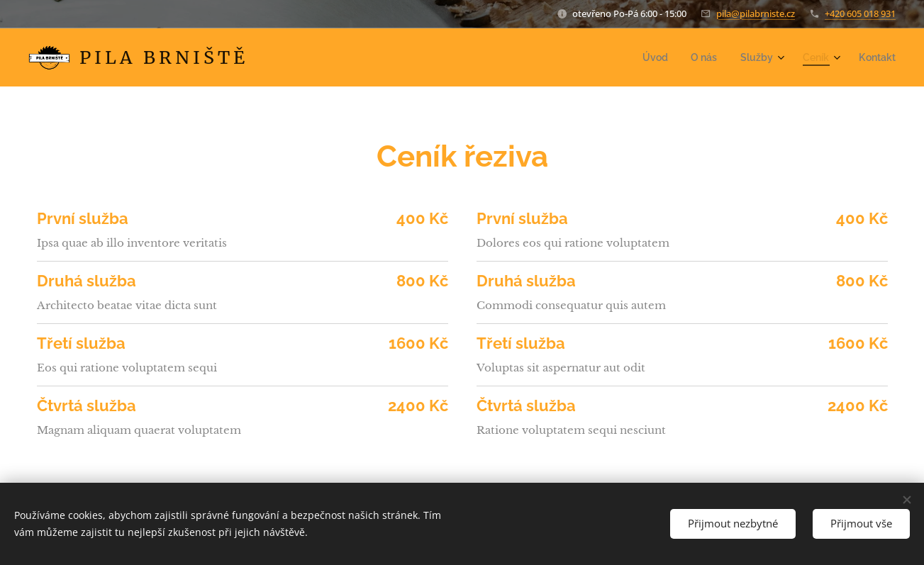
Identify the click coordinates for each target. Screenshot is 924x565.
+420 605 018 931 (860, 13)
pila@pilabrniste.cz (756, 13)
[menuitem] (667, 57)
